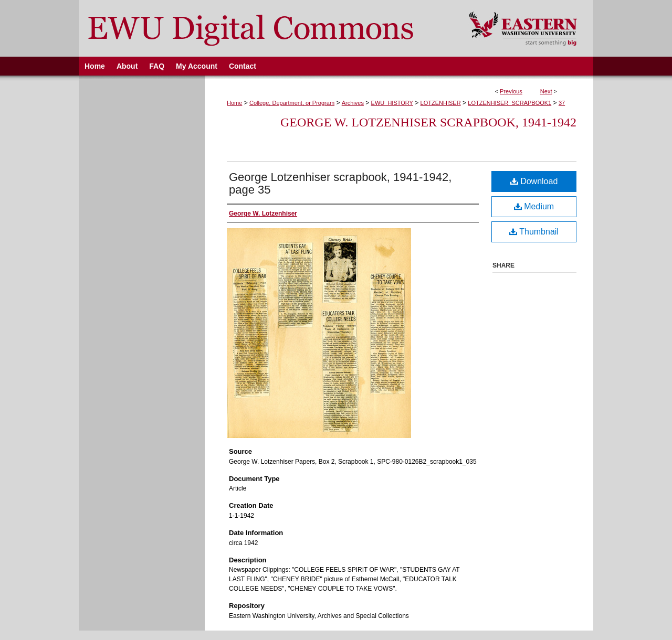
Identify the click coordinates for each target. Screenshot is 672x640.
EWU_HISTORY (392, 103)
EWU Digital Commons (267, 28)
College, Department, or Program (292, 103)
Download (534, 181)
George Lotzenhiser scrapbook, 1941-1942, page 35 (340, 183)
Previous (511, 91)
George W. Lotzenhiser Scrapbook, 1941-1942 (428, 122)
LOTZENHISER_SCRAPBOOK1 (510, 103)
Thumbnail (534, 232)
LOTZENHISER (441, 103)
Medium (534, 206)
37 (562, 103)
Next (546, 91)
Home (234, 103)
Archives (353, 103)
